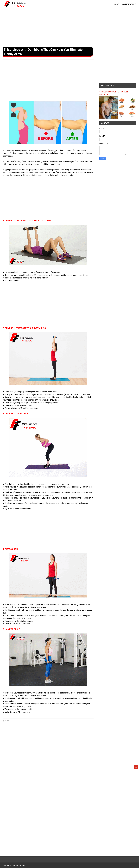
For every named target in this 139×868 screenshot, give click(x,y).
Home (117, 4)
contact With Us (129, 4)
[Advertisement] (70, 28)
